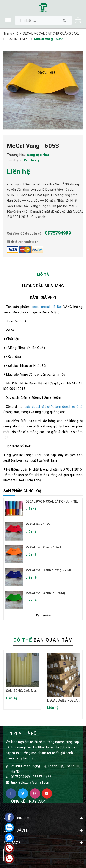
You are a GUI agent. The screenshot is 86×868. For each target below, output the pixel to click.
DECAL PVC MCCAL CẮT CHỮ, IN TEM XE (55, 501)
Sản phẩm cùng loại (23, 491)
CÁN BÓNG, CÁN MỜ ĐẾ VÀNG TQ (31, 691)
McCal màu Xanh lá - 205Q (45, 593)
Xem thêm (43, 615)
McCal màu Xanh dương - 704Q (49, 570)
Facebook (19, 855)
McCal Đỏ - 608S (38, 524)
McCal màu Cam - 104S (43, 547)
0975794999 (58, 233)
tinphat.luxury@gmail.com (31, 782)
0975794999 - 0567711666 (31, 777)
